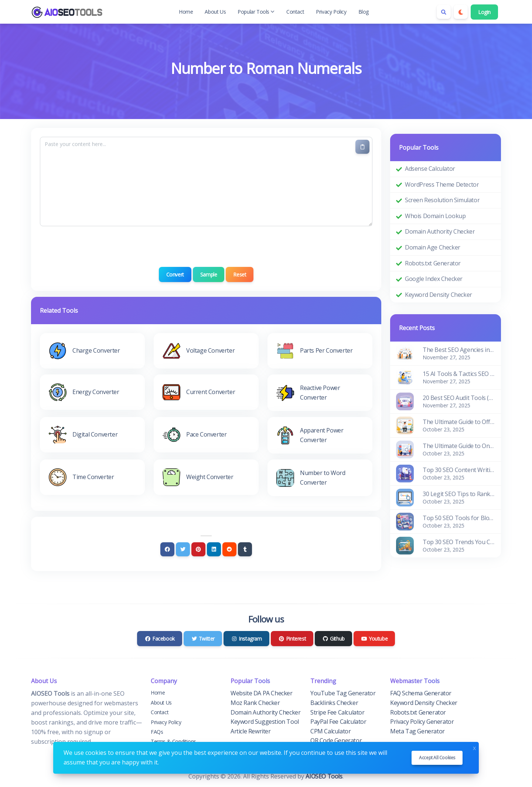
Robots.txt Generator (433, 263)
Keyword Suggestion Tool (265, 722)
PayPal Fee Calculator (338, 722)
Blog (364, 12)
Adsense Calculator (430, 169)
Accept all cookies (437, 758)
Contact (295, 12)
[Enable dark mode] (461, 12)
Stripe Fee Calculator (337, 712)
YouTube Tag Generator (343, 693)
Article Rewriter (251, 731)
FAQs (157, 732)
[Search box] (444, 12)
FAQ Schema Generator (421, 693)
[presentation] (206, 247)
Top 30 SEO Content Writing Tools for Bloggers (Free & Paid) (459, 470)
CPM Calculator (330, 731)
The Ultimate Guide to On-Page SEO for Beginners (459, 446)
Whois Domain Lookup (435, 216)
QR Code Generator (336, 740)
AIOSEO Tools (324, 776)
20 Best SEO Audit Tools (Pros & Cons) (459, 398)
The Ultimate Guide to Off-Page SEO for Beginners (459, 422)
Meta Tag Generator (417, 731)
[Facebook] (167, 549)
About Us (215, 12)
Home (186, 12)
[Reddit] (229, 549)
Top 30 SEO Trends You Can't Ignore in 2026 (459, 542)
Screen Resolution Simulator (442, 200)
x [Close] (474, 747)
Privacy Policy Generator (422, 722)
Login (484, 12)
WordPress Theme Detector (442, 184)
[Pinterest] (198, 549)
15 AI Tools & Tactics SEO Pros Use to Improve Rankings (459, 374)
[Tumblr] (245, 549)
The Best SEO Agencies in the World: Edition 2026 (459, 350)
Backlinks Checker (334, 703)
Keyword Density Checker (439, 295)
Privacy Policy (331, 12)
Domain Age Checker (433, 247)
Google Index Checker (434, 279)
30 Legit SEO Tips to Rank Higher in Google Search (459, 494)
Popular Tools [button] (256, 12)
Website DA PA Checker (262, 693)
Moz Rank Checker (255, 703)
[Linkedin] (214, 549)
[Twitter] (183, 549)
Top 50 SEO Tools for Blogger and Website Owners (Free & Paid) (459, 518)
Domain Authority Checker (440, 231)
